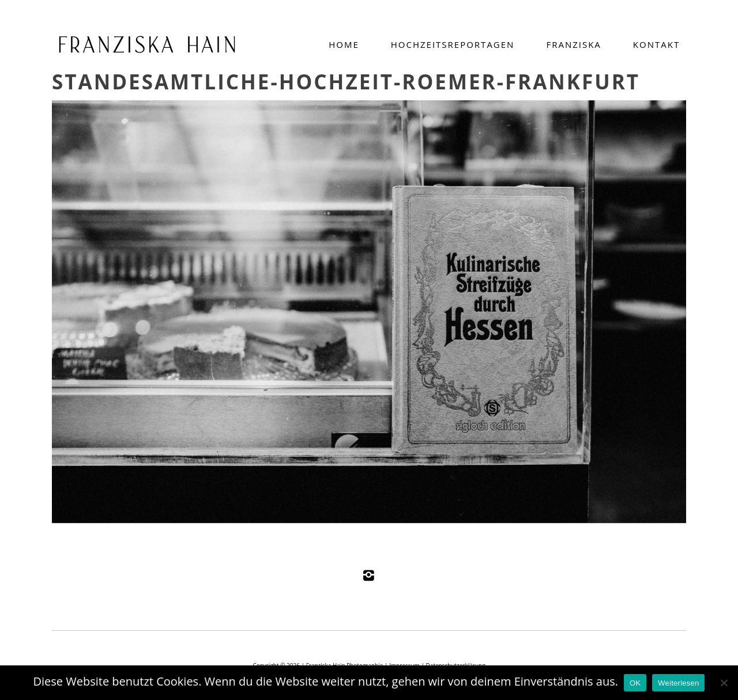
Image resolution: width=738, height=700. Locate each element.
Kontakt (656, 44)
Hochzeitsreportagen (453, 44)
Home (344, 44)
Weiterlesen (678, 683)
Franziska (573, 44)
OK (635, 683)
